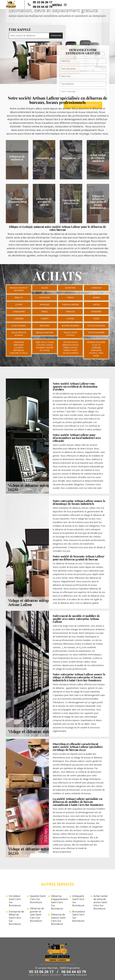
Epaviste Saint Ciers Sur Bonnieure (38, 899)
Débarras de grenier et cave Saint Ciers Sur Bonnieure (37, 915)
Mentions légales (75, 975)
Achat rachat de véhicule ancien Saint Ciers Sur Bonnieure (100, 902)
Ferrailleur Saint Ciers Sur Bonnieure (15, 901)
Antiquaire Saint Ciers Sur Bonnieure (78, 901)
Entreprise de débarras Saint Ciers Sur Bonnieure (16, 918)
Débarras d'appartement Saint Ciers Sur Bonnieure (59, 902)
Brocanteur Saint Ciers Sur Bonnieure (79, 916)
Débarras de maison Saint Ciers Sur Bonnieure (58, 919)
